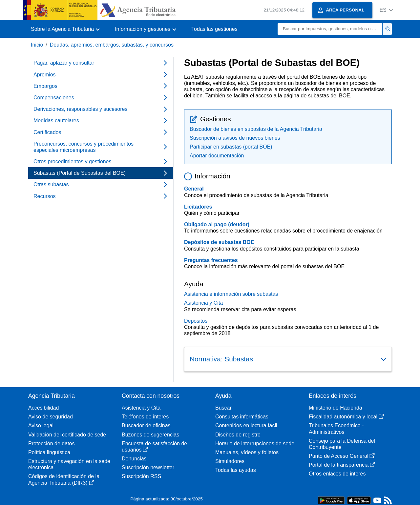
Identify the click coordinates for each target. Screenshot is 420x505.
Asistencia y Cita (203, 303)
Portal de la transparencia (342, 465)
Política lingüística (49, 452)
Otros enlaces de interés (337, 474)
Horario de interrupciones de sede (255, 444)
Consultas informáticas (242, 417)
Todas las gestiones (214, 29)
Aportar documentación (217, 156)
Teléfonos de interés (145, 417)
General (194, 189)
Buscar (223, 408)
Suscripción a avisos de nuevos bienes (235, 138)
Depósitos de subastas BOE (219, 242)
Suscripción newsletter (148, 467)
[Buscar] (330, 29)
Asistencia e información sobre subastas (231, 294)
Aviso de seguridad (51, 417)
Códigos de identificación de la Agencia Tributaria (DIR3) (64, 479)
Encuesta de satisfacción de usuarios (154, 447)
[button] (386, 10)
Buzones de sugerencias (150, 435)
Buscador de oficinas (146, 425)
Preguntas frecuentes (211, 260)
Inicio (37, 45)
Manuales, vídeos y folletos (247, 452)
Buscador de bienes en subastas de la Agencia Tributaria (256, 129)
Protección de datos (51, 444)
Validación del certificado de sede (67, 435)
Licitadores (198, 207)
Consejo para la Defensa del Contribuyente (342, 444)
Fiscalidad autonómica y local (346, 417)
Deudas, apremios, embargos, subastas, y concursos (112, 45)
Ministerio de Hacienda (336, 408)
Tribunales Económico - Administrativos (336, 429)
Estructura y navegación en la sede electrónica (69, 464)
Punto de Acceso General (342, 456)
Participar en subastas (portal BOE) (231, 147)
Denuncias (134, 459)
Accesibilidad (43, 408)
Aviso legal (41, 425)
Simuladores (230, 461)
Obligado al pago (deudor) (217, 224)
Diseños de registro (238, 435)
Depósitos (196, 321)
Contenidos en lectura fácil (246, 425)
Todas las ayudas (236, 470)
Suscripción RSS (141, 476)
